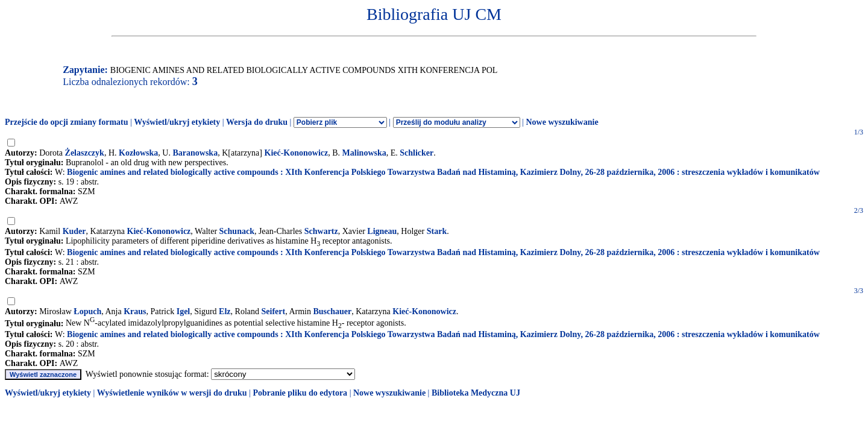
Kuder (74, 231)
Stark (437, 231)
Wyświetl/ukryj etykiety (177, 122)
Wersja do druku (257, 122)
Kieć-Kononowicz (297, 153)
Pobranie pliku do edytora (300, 393)
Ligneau (382, 231)
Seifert (274, 311)
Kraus (135, 311)
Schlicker (417, 153)
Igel (184, 311)
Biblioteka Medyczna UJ (476, 393)
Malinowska (364, 153)
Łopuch (87, 311)
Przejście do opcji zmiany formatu (67, 122)
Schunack (237, 231)
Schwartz (321, 231)
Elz (225, 311)
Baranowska (195, 153)
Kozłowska (138, 153)
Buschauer (332, 311)
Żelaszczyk (85, 153)
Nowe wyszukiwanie (562, 122)
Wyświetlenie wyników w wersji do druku (172, 393)
